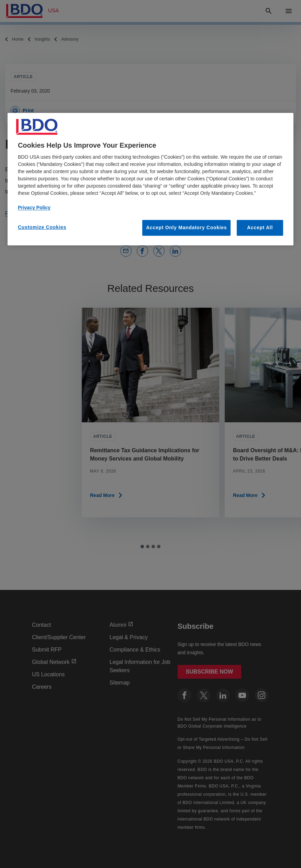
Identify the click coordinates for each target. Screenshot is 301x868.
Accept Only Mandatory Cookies (186, 227)
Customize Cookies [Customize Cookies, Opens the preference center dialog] (42, 227)
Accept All (260, 227)
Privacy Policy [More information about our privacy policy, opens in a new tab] (34, 208)
